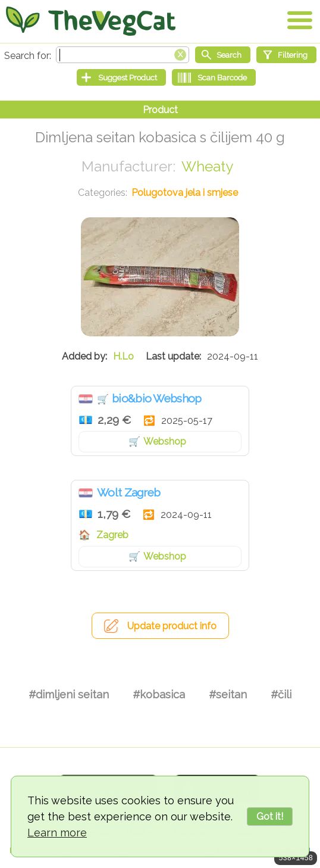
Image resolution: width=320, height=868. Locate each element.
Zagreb (112, 535)
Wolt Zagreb (128, 492)
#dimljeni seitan (69, 694)
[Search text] (123, 55)
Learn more (57, 833)
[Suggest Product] (121, 77)
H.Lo (123, 356)
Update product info (172, 626)
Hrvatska (86, 399)
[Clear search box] (180, 54)
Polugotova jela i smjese (185, 193)
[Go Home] (91, 21)
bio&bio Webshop (157, 398)
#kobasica (159, 694)
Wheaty (207, 166)
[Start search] (223, 55)
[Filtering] (286, 55)
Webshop (165, 441)
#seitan (228, 694)
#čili (281, 694)
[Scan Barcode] (214, 77)
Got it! (270, 817)
